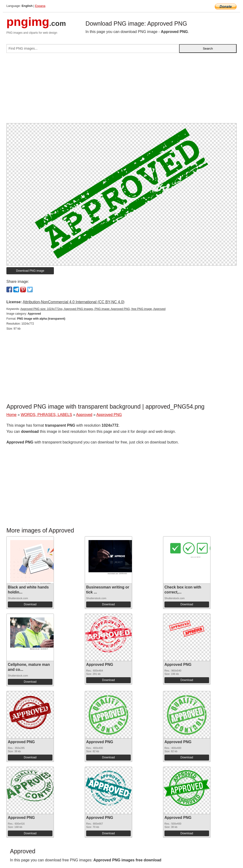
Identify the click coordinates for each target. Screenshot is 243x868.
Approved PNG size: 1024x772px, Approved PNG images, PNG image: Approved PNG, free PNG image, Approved (93, 309)
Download (30, 604)
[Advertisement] (121, 90)
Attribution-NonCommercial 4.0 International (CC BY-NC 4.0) (73, 302)
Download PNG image (30, 271)
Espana (40, 6)
